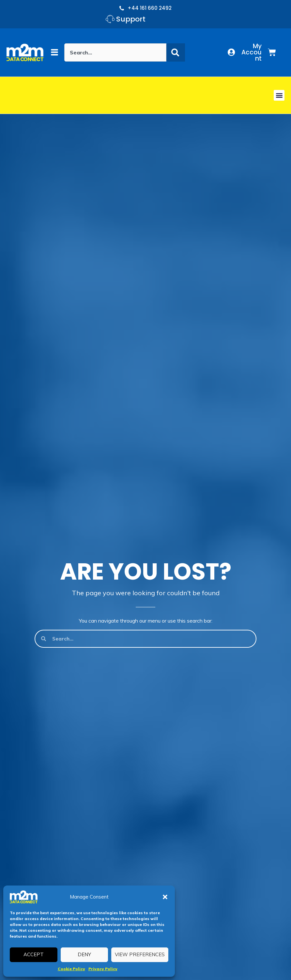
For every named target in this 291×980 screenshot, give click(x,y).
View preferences (140, 954)
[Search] (176, 52)
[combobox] (115, 52)
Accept (34, 954)
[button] (165, 897)
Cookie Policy (71, 969)
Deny (84, 954)
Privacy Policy (103, 969)
